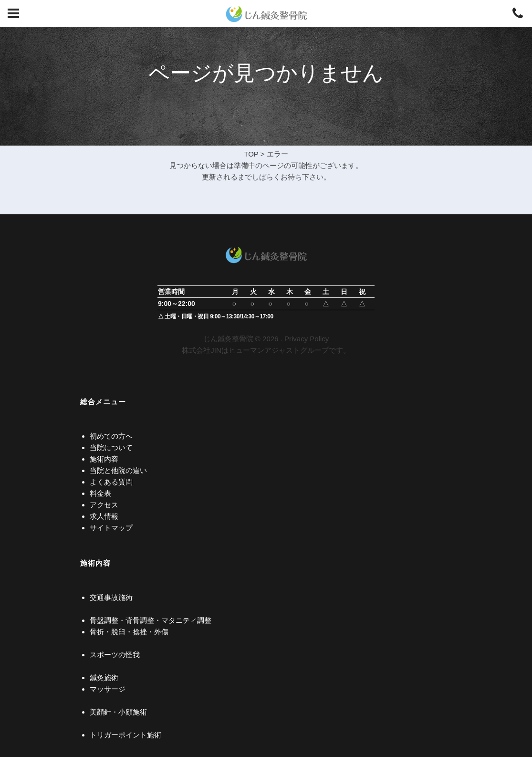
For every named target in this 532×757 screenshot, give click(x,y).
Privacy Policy (307, 339)
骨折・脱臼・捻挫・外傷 (129, 632)
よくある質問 (111, 482)
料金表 (100, 493)
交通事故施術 (111, 597)
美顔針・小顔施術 (118, 712)
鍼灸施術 (104, 678)
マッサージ (108, 689)
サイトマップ (111, 528)
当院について (111, 447)
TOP (251, 154)
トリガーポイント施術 (125, 735)
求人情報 (104, 516)
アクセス (104, 505)
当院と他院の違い (118, 470)
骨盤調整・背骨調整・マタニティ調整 (151, 620)
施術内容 (104, 459)
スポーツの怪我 (115, 655)
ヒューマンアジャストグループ (279, 350)
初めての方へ (111, 436)
